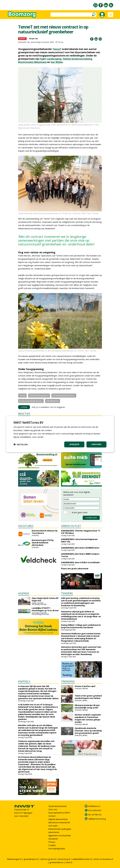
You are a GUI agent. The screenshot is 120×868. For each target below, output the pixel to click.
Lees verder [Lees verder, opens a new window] (38, 437)
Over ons (53, 809)
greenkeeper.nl (31, 859)
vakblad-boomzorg (97, 819)
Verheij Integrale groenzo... (64, 396)
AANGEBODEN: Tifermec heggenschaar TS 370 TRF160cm (80, 532)
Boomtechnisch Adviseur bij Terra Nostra (44, 532)
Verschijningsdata (57, 848)
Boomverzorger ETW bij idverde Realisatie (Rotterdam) (43, 543)
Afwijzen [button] (74, 444)
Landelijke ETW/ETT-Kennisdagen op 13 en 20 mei (45, 609)
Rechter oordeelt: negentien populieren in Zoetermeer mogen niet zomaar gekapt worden (88, 718)
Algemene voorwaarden (60, 835)
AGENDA (24, 593)
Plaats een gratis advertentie (75, 569)
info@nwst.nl (94, 806)
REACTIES (24, 414)
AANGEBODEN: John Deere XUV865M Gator (80, 548)
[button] (21, 444)
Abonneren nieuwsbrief (59, 822)
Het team (53, 826)
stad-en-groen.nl (48, 859)
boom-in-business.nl (104, 859)
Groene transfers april (85, 686)
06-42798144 (95, 815)
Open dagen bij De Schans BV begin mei (45, 599)
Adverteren (54, 832)
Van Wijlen (57, 62)
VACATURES (26, 526)
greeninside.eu (56, 862)
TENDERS (67, 593)
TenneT (57, 49)
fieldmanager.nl (14, 859)
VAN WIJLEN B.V (53, 401)
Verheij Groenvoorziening (77, 59)
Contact (52, 816)
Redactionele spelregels (60, 829)
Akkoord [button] (96, 444)
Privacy (52, 842)
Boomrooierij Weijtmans (32, 62)
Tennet (22, 396)
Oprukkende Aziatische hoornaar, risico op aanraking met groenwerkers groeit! (88, 731)
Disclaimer (53, 839)
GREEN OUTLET (71, 526)
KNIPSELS (24, 681)
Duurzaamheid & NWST (59, 813)
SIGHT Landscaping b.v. (39, 396)
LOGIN (24, 407)
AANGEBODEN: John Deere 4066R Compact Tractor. (80, 555)
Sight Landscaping (51, 59)
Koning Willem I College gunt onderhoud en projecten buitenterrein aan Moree (81, 626)
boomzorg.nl (64, 859)
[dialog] (60, 434)
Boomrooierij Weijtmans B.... (31, 401)
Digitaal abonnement (58, 819)
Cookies (52, 845)
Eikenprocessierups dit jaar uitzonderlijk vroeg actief (87, 706)
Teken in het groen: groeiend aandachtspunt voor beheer (88, 697)
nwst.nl (69, 862)
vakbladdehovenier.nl (82, 859)
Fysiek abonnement (57, 806)
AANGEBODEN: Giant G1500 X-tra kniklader (80, 562)
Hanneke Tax (24, 42)
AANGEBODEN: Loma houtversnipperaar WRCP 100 (79, 540)
